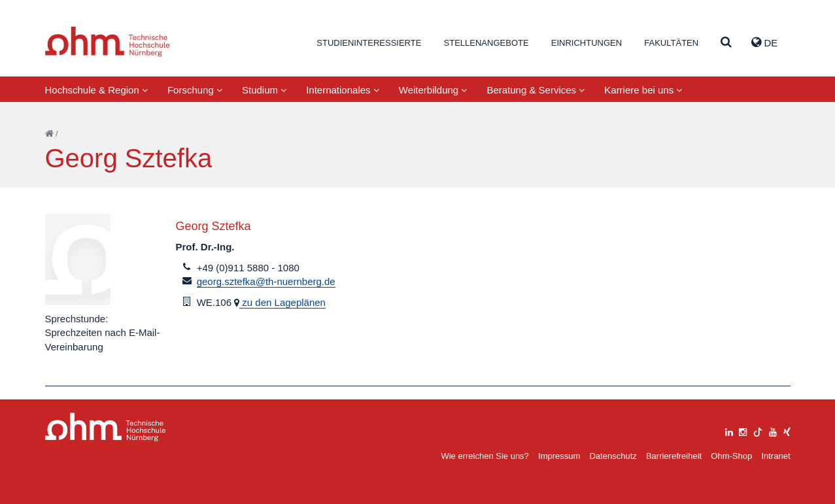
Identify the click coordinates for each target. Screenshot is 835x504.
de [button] (764, 42)
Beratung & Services (536, 90)
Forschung (195, 90)
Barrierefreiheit (674, 456)
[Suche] (726, 43)
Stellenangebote (486, 43)
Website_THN (108, 42)
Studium (264, 90)
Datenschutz (613, 456)
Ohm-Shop (731, 456)
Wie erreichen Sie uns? (485, 456)
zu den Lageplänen (282, 302)
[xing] (787, 430)
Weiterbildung (433, 90)
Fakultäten (671, 43)
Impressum (559, 456)
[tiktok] (758, 430)
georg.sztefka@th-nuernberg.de (266, 281)
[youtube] (773, 430)
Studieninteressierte (369, 43)
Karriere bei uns (643, 90)
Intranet (775, 456)
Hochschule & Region (96, 90)
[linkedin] (729, 430)
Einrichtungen (587, 43)
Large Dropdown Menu (106, 427)
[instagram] (743, 430)
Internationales (343, 90)
